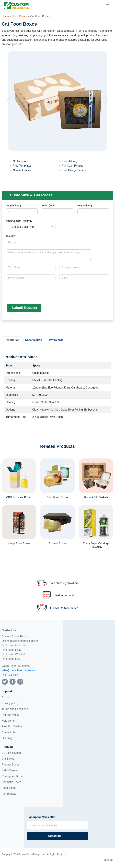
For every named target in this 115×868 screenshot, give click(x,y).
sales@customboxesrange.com (18, 670)
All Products (9, 794)
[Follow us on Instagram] (20, 681)
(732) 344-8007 (10, 675)
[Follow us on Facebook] (13, 681)
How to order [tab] (56, 340)
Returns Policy (10, 715)
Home (5, 16)
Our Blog (7, 738)
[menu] (107, 6)
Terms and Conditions (15, 709)
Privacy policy (10, 703)
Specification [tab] (34, 340)
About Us (7, 697)
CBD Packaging (11, 753)
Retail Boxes (9, 770)
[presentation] (32, 292)
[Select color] (31, 227)
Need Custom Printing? (19, 221)
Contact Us (8, 732)
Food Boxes (20, 16)
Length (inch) (13, 206)
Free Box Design (12, 726)
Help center (9, 721)
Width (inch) (48, 206)
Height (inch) (85, 206)
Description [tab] (12, 340)
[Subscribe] (57, 836)
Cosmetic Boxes (11, 782)
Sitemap (108, 860)
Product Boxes (10, 765)
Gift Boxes (8, 759)
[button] (9, 101)
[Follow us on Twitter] (5, 681)
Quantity (11, 236)
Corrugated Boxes (13, 776)
